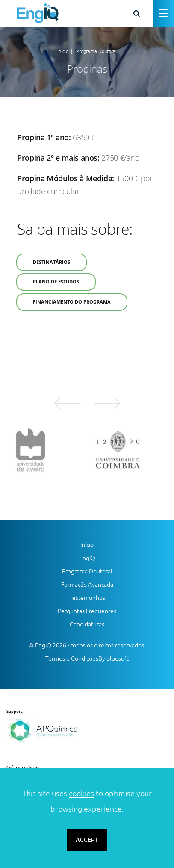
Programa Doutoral (96, 51)
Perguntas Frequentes (87, 611)
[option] (44, 450)
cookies (81, 793)
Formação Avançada (87, 585)
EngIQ (87, 558)
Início (63, 51)
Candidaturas (87, 624)
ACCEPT (87, 840)
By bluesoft (114, 658)
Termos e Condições (72, 658)
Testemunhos (87, 598)
